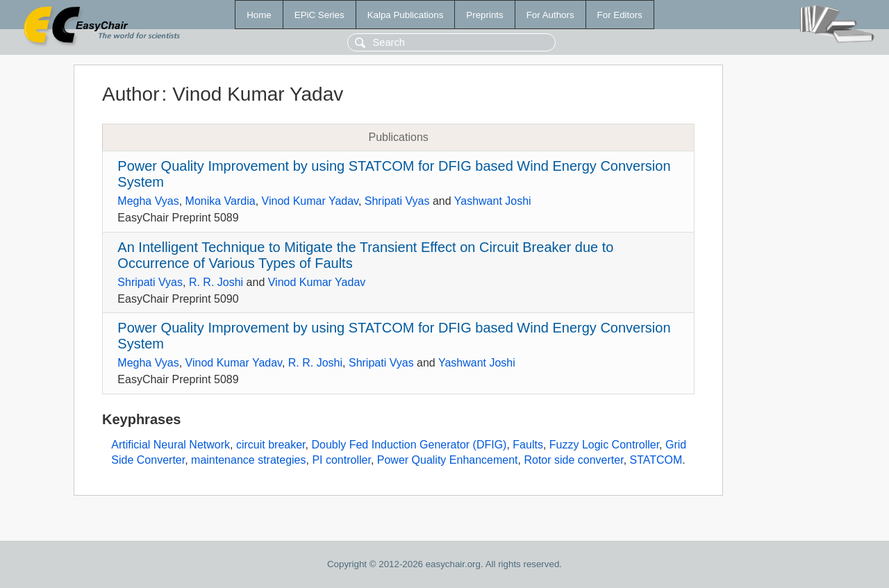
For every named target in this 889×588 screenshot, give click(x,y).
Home (259, 15)
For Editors (620, 15)
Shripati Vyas (397, 201)
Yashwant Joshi (493, 201)
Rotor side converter (573, 460)
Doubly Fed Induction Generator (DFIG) (409, 445)
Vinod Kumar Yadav (310, 201)
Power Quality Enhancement (448, 460)
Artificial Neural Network (171, 445)
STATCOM (656, 460)
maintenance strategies (248, 460)
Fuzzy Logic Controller (604, 445)
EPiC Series (319, 15)
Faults (528, 445)
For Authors (550, 15)
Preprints (484, 15)
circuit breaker (271, 445)
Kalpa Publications (406, 15)
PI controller (341, 460)
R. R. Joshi (216, 282)
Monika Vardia (221, 201)
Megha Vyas (148, 201)
